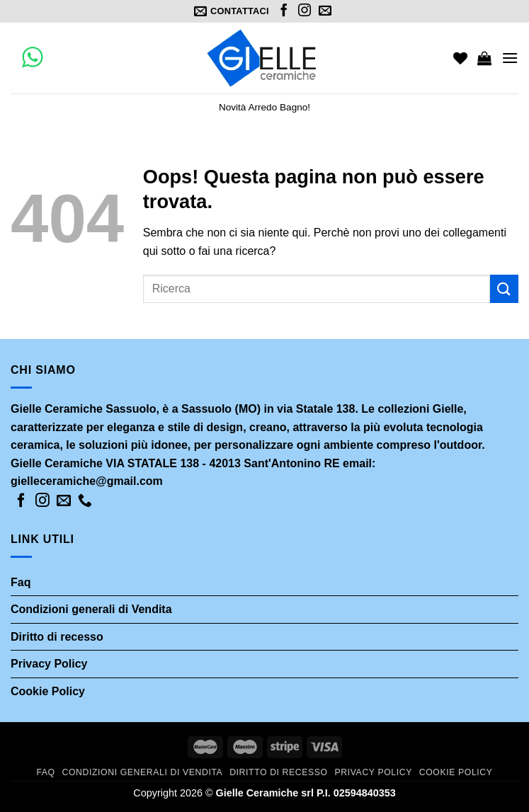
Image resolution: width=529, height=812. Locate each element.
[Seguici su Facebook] (284, 11)
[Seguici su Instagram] (305, 11)
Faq (21, 582)
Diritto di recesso (57, 637)
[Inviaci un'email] (325, 11)
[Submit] (504, 288)
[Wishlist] (460, 58)
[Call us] (85, 501)
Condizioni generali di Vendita (91, 609)
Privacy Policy (49, 664)
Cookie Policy (48, 691)
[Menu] (510, 58)
